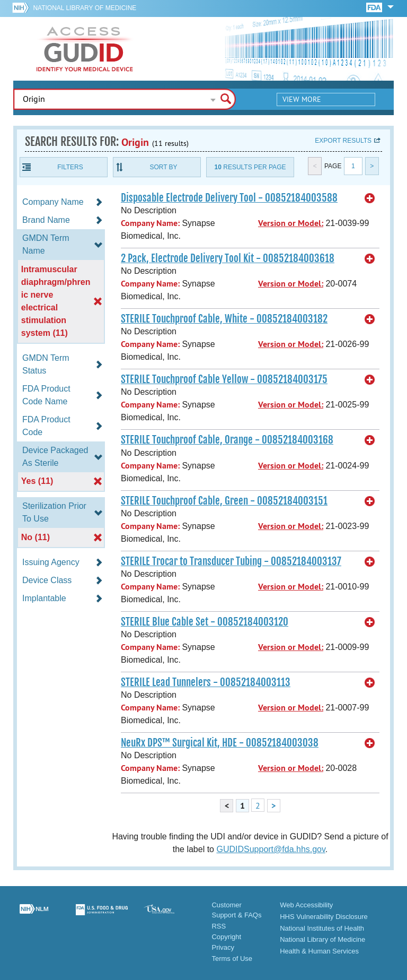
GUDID (85, 49)
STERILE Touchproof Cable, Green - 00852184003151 (224, 501)
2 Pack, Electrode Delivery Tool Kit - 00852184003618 (228, 258)
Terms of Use (232, 959)
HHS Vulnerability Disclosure (324, 917)
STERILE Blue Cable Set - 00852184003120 (205, 622)
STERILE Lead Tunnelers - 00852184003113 (206, 682)
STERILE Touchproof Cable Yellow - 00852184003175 (224, 379)
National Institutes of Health (322, 928)
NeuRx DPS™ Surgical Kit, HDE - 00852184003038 (220, 743)
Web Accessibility (306, 905)
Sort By (163, 167)
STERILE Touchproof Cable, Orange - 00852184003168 (227, 440)
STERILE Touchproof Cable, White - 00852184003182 (224, 319)
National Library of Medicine (85, 8)
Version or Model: (291, 223)
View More (302, 99)
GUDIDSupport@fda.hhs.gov (271, 849)
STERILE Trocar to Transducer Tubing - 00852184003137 (231, 561)
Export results (343, 141)
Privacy (223, 947)
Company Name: (150, 223)
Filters (70, 167)
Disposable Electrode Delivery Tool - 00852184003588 (229, 198)
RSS (219, 926)
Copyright (226, 937)
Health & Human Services (319, 951)
